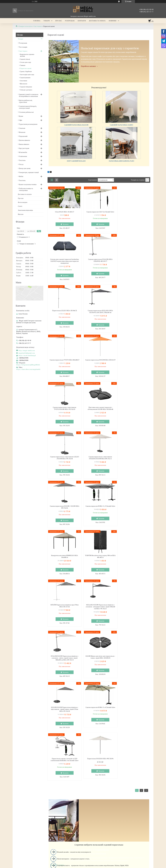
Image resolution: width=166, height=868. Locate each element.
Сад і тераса (38, 26)
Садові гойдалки (26, 87)
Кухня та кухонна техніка (28, 184)
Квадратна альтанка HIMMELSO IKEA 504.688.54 (134, 412)
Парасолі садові (26, 68)
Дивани (89, 782)
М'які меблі (23, 152)
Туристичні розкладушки (28, 124)
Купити (65, 224)
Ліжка (52, 782)
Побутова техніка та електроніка (26, 189)
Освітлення (23, 156)
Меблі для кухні (20, 776)
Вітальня (22, 132)
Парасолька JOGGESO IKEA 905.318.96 (134, 563)
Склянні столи (19, 779)
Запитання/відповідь (25, 210)
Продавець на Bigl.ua (83, 822)
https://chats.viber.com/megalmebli (28, 369)
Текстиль (22, 160)
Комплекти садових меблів (27, 55)
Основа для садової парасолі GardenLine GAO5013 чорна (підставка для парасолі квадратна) (134, 214)
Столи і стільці (19, 785)
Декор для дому (25, 168)
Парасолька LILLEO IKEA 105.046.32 (99, 263)
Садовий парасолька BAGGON (76, 125)
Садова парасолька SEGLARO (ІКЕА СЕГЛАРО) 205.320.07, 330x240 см (134, 264)
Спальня (22, 128)
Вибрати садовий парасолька (99, 698)
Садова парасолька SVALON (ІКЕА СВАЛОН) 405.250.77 (64, 264)
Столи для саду (26, 62)
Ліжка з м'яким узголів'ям (59, 779)
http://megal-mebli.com (27, 350)
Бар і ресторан (24, 148)
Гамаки (23, 65)
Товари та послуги (25, 26)
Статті (20, 206)
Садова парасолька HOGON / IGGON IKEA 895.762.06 (64, 412)
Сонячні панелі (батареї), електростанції (28, 107)
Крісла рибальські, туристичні (26, 101)
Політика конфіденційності (109, 824)
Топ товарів (23, 47)
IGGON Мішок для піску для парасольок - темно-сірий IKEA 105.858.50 (99, 513)
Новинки (113, 21)
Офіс (21, 120)
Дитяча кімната (24, 140)
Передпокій (23, 136)
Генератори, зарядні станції (29, 172)
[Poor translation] (8, 837)
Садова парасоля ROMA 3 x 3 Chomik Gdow (99, 411)
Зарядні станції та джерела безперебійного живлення (29, 95)
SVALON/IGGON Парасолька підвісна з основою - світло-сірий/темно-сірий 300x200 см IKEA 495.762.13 (64, 514)
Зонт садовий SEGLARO (76, 161)
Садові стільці (25, 59)
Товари (47, 21)
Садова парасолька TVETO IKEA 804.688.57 (64, 313)
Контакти (82, 21)
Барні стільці (19, 782)
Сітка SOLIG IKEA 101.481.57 (64, 212)
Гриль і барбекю (26, 71)
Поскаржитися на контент (93, 824)
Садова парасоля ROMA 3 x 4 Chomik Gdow (64, 563)
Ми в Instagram (127, 788)
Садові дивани (25, 78)
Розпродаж (70, 21)
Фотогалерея (23, 202)
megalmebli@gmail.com (27, 353)
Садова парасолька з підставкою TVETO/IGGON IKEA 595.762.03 (134, 313)
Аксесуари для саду (27, 74)
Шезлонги (24, 84)
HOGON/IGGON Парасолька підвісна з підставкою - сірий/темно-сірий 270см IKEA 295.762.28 (134, 514)
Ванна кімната (24, 144)
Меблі (21, 176)
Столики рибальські (26, 112)
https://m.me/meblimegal (27, 355)
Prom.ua (93, 820)
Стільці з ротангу (26, 90)
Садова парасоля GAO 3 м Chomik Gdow (99, 212)
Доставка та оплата (97, 21)
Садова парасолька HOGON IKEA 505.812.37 (99, 313)
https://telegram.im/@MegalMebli (28, 365)
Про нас (59, 21)
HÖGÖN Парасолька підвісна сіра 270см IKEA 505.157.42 (99, 461)
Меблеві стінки (91, 779)
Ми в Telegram (127, 794)
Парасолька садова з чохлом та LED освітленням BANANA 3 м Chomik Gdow (99, 564)
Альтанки (24, 81)
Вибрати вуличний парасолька (99, 732)
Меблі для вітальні (92, 776)
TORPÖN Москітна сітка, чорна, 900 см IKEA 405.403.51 (64, 461)
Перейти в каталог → (89, 66)
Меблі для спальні (57, 776)
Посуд (21, 164)
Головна (37, 21)
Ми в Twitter (126, 785)
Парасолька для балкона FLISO (121, 161)
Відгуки (21, 214)
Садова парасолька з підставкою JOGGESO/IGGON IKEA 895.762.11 (134, 363)
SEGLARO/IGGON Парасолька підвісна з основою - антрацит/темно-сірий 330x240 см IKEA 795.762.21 (134, 462)
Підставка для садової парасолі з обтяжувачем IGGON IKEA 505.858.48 (64, 363)
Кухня (21, 116)
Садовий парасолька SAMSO (121, 125)
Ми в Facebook (127, 791)
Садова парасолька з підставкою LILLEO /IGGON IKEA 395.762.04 (99, 363)
